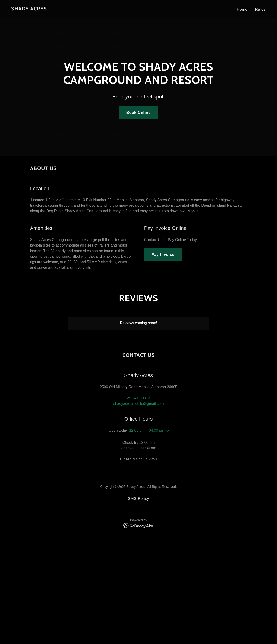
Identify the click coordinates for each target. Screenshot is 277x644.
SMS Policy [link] (139, 499)
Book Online (138, 113)
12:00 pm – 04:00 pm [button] (147, 430)
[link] (29, 9)
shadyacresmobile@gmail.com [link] (138, 404)
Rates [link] (260, 9)
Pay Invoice (163, 255)
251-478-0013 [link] (139, 398)
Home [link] (242, 9)
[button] (166, 431)
